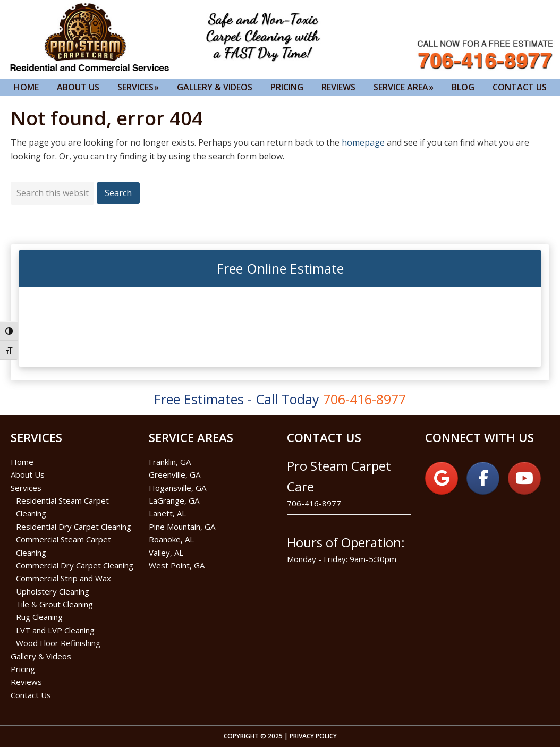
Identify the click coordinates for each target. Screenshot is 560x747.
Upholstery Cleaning (53, 591)
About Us (28, 474)
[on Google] (442, 478)
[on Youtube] (524, 478)
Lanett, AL (167, 513)
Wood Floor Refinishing (58, 643)
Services (26, 488)
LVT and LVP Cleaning (55, 630)
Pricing (23, 669)
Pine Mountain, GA (182, 527)
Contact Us (31, 695)
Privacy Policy (313, 736)
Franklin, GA (170, 462)
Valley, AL (166, 553)
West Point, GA (177, 565)
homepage (363, 142)
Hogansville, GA (177, 488)
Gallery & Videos (41, 656)
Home (22, 462)
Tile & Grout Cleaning (54, 604)
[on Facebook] (483, 478)
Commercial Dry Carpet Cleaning (75, 565)
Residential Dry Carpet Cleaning (74, 527)
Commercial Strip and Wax (63, 578)
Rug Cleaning (39, 617)
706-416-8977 (314, 503)
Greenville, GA (175, 474)
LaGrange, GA (174, 500)
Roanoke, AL (171, 539)
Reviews (26, 682)
